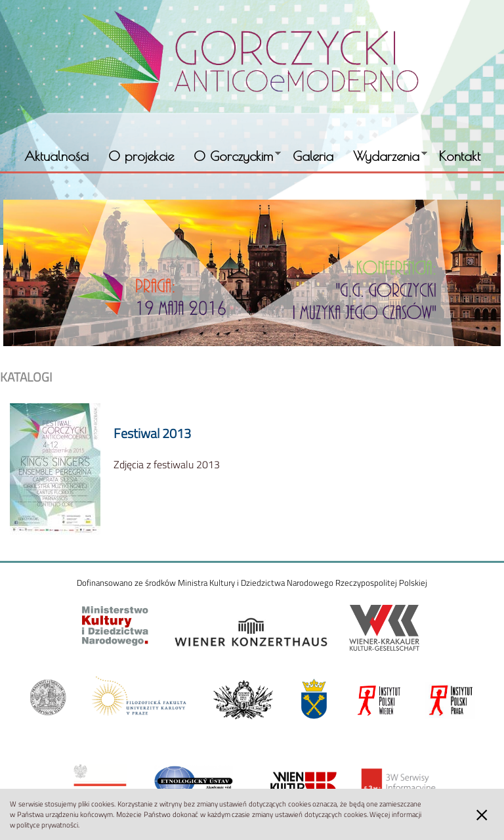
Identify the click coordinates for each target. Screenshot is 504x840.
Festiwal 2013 (152, 433)
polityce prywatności (47, 825)
